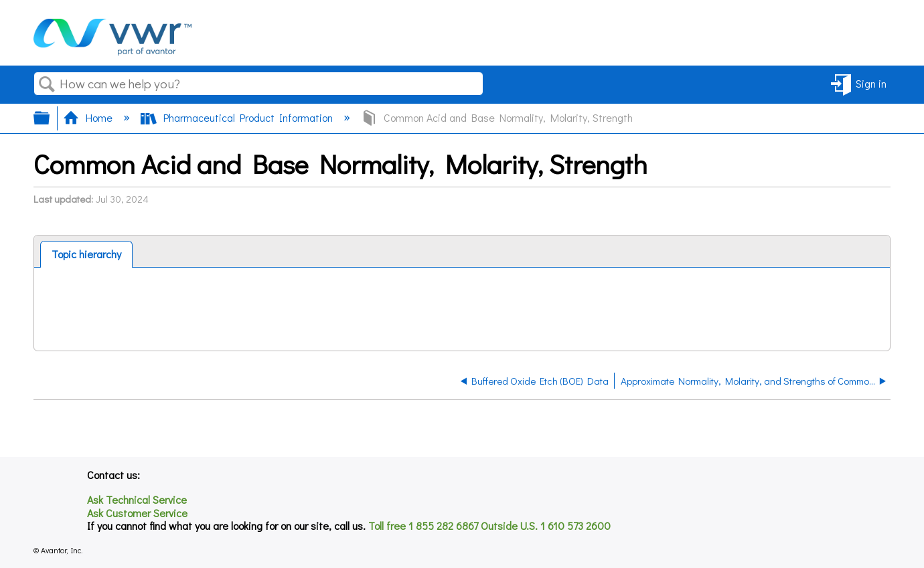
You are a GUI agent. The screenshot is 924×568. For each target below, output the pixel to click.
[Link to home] (112, 51)
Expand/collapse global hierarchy (50, 118)
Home (89, 117)
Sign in (871, 83)
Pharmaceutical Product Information (238, 117)
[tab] (86, 254)
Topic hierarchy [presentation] (86, 254)
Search (47, 84)
